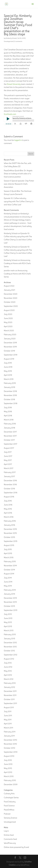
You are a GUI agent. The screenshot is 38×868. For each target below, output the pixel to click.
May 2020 (8, 322)
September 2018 (11, 403)
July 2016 (8, 501)
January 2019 (9, 387)
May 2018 (8, 411)
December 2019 (10, 343)
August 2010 (9, 756)
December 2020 (11, 294)
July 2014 (8, 578)
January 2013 (9, 639)
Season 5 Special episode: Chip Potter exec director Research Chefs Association (19, 184)
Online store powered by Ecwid (16, 847)
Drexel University (14, 84)
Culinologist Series (11, 798)
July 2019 (8, 363)
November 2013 (10, 602)
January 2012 (9, 687)
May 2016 (8, 509)
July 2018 (8, 407)
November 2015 (10, 533)
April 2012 (8, 675)
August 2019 (9, 359)
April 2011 (8, 724)
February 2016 (10, 521)
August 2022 (9, 286)
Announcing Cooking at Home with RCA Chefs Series (17, 263)
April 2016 (8, 513)
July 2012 (8, 663)
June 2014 (8, 582)
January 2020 (10, 339)
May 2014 (8, 586)
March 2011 (8, 728)
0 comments (18, 41)
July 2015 (8, 549)
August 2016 (9, 497)
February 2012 (10, 683)
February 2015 (10, 561)
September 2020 (11, 306)
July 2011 (8, 711)
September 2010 (11, 752)
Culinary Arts (9, 794)
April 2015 (8, 553)
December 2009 (11, 784)
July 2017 (8, 452)
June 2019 (8, 367)
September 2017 (10, 444)
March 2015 (9, 557)
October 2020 (10, 302)
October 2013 (9, 606)
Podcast (7, 814)
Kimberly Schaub (11, 38)
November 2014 (10, 566)
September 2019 (11, 355)
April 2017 (8, 464)
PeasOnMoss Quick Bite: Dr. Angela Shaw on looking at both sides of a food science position (18, 174)
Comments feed (10, 839)
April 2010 (8, 772)
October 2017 (9, 440)
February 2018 (10, 424)
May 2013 (8, 622)
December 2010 (10, 740)
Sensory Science (10, 818)
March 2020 (9, 331)
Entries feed (9, 835)
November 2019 (10, 347)
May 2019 (8, 371)
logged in (18, 140)
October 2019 (9, 351)
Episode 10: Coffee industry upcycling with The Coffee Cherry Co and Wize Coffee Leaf (19, 201)
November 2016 (10, 484)
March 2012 (9, 679)
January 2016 (9, 525)
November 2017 (10, 436)
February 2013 (10, 634)
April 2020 (8, 326)
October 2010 (9, 748)
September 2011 (10, 703)
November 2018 (10, 395)
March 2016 (9, 517)
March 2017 (9, 468)
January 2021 (9, 290)
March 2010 (9, 776)
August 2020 (9, 310)
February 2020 (10, 334)
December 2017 (10, 432)
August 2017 (9, 448)
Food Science (9, 806)
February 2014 (10, 590)
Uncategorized (9, 41)
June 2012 (8, 667)
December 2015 (10, 529)
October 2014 (9, 570)
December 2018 (10, 391)
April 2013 (8, 626)
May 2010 (8, 768)
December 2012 (10, 643)
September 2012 (11, 655)
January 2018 (9, 428)
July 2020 (8, 314)
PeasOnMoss (9, 810)
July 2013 (8, 614)
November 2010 (10, 744)
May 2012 (8, 671)
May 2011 (8, 720)
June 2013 (8, 618)
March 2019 (9, 379)
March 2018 (9, 420)
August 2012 (9, 659)
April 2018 (8, 416)
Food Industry (10, 802)
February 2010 (10, 780)
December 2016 (10, 480)
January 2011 (9, 736)
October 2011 (9, 699)
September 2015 (11, 541)
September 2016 (11, 493)
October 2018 (9, 399)
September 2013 (11, 610)
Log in (6, 831)
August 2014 (9, 574)
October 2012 (9, 651)
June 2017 (8, 456)
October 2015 (9, 537)
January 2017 (9, 476)
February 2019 (10, 383)
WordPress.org (10, 843)
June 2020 (8, 318)
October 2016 (9, 489)
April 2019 (8, 375)
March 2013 (9, 630)
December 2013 (10, 598)
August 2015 (9, 545)
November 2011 (10, 695)
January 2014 (9, 594)
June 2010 (8, 764)
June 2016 (8, 505)
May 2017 (8, 460)
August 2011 (9, 707)
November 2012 (10, 647)
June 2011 (8, 716)
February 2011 (10, 732)
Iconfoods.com (10, 114)
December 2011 (10, 691)
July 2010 (8, 760)
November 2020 (11, 298)
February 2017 (10, 472)
